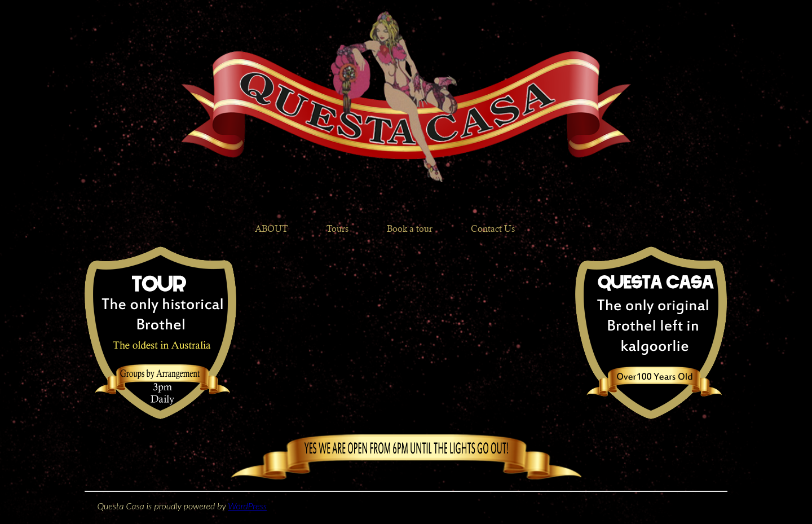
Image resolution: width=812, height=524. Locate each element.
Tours (337, 229)
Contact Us (493, 229)
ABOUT (272, 229)
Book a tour (410, 229)
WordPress (247, 506)
